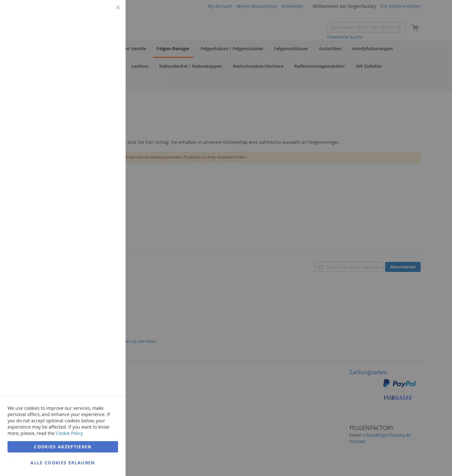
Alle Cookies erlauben (63, 463)
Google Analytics (108, 164)
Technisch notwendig (108, 12)
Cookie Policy (69, 433)
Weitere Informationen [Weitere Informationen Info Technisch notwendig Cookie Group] (95, 52)
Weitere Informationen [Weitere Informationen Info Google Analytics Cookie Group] (95, 210)
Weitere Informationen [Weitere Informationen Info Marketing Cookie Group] (95, 137)
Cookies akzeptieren (63, 447)
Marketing (108, 79)
